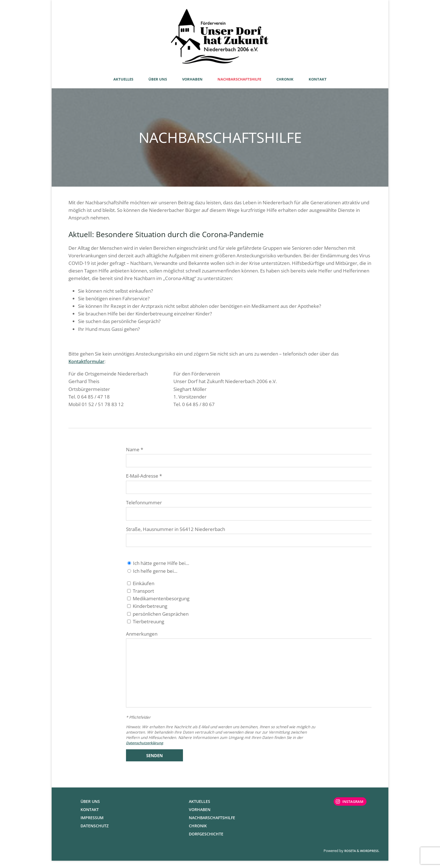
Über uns (90, 809)
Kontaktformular (88, 361)
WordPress (369, 858)
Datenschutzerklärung (147, 750)
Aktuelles (200, 809)
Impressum (92, 825)
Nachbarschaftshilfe (212, 825)
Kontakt (90, 817)
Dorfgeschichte (206, 841)
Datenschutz (95, 833)
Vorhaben (200, 817)
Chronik (198, 833)
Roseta (350, 858)
